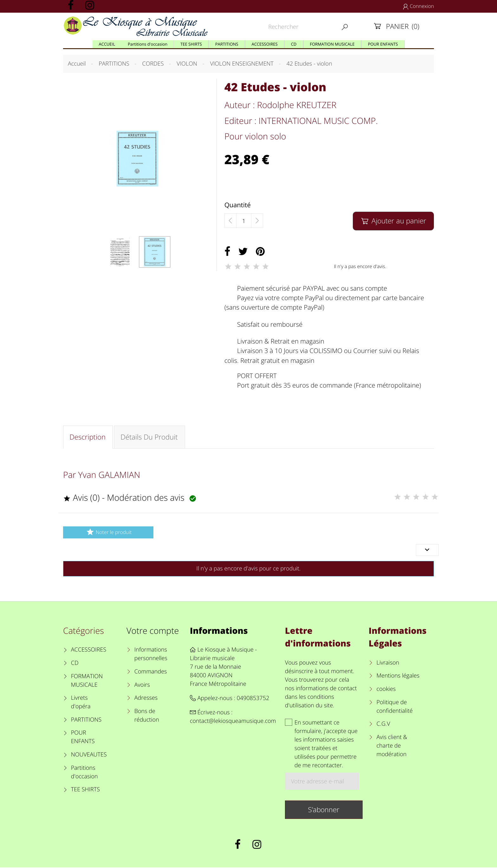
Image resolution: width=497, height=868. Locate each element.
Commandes (151, 672)
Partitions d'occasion (84, 773)
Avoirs (142, 685)
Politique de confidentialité (395, 707)
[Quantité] (244, 221)
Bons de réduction (147, 716)
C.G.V (383, 724)
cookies (386, 690)
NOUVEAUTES (89, 755)
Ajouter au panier (393, 221)
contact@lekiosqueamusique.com (233, 722)
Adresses (146, 698)
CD (75, 664)
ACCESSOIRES (89, 650)
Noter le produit (108, 533)
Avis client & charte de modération (392, 746)
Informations (219, 631)
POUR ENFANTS (83, 738)
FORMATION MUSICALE (87, 681)
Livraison (388, 663)
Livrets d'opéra (81, 703)
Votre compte (153, 631)
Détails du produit (150, 437)
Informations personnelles (151, 655)
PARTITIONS (86, 720)
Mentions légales (398, 677)
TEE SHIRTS (85, 790)
